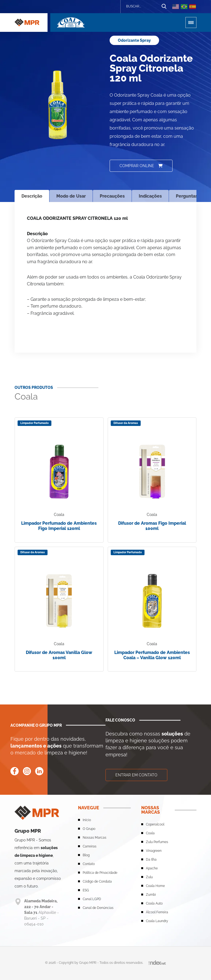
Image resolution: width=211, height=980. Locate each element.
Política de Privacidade (100, 873)
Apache (152, 868)
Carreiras (90, 846)
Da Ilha (151, 860)
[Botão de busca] (164, 7)
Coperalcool (155, 824)
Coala (150, 833)
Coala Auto (154, 903)
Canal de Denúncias (98, 908)
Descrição (32, 196)
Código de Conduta (97, 881)
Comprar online (141, 166)
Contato (89, 864)
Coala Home (155, 886)
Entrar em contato (136, 775)
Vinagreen (154, 851)
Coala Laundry (157, 921)
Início (87, 820)
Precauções (112, 196)
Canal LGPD (92, 899)
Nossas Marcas (95, 838)
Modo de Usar (71, 196)
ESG (86, 890)
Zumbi (151, 895)
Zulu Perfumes (157, 842)
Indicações (150, 196)
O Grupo (89, 829)
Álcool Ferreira (157, 912)
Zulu (149, 877)
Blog (86, 855)
